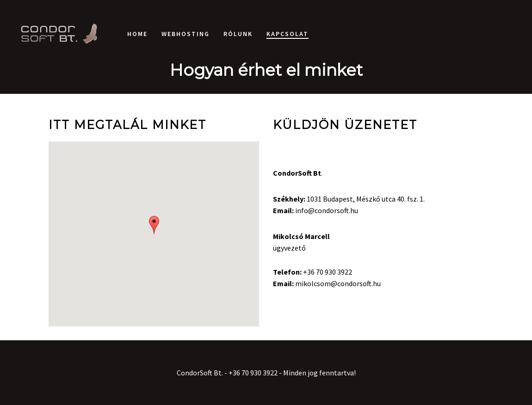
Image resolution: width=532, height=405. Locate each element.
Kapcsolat (288, 34)
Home (137, 34)
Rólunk (238, 34)
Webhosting (186, 34)
